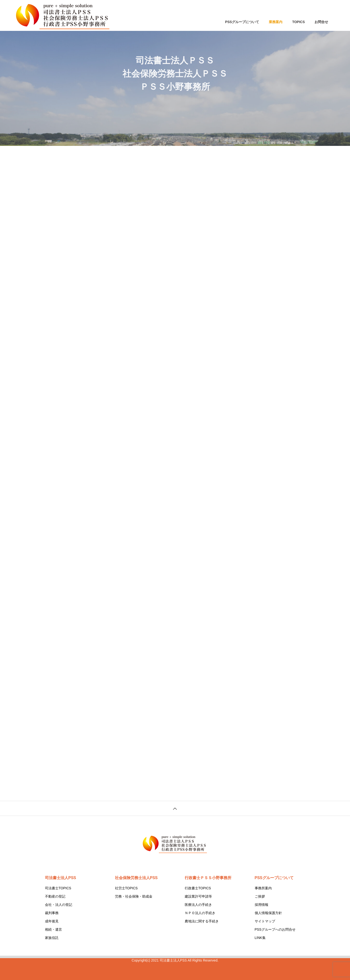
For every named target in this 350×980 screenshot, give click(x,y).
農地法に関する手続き (202, 921)
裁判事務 (52, 913)
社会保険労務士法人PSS (136, 878)
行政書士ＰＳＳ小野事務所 (208, 878)
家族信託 (52, 938)
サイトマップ (265, 921)
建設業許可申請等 (198, 896)
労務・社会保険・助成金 (134, 896)
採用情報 (262, 905)
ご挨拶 (260, 896)
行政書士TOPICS (198, 888)
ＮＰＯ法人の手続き (200, 913)
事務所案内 (263, 888)
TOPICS (298, 22)
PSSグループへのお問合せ (275, 929)
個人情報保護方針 (268, 913)
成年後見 (52, 921)
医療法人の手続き (198, 905)
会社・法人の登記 (59, 905)
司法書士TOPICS (58, 888)
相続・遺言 (53, 929)
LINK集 (260, 938)
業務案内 (276, 22)
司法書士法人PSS (61, 878)
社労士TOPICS (126, 888)
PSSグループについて (242, 22)
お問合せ (321, 22)
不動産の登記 (55, 896)
